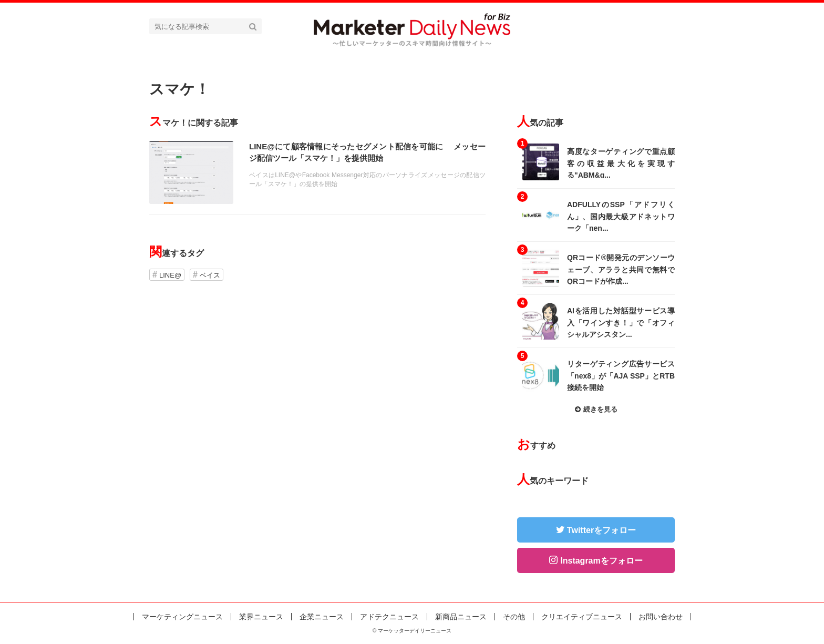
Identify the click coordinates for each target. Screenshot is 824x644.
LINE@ (170, 275)
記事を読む (317, 172)
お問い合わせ (661, 617)
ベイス (210, 275)
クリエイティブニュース (582, 617)
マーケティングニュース (182, 617)
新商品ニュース (461, 617)
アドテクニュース (389, 617)
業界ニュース (261, 617)
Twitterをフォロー (601, 530)
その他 (514, 617)
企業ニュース (322, 617)
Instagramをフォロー (601, 561)
